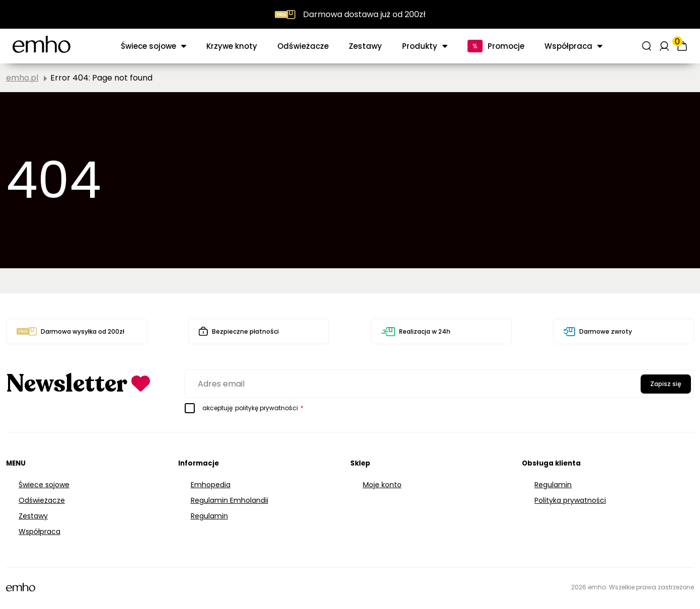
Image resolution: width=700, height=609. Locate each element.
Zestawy (365, 46)
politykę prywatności (266, 408)
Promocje (506, 46)
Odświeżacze (303, 46)
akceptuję (244, 408)
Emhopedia (211, 485)
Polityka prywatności (570, 500)
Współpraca (568, 46)
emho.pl (22, 78)
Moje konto (382, 485)
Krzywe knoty (232, 46)
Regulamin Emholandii (229, 500)
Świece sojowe (148, 46)
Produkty (420, 46)
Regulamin (209, 516)
